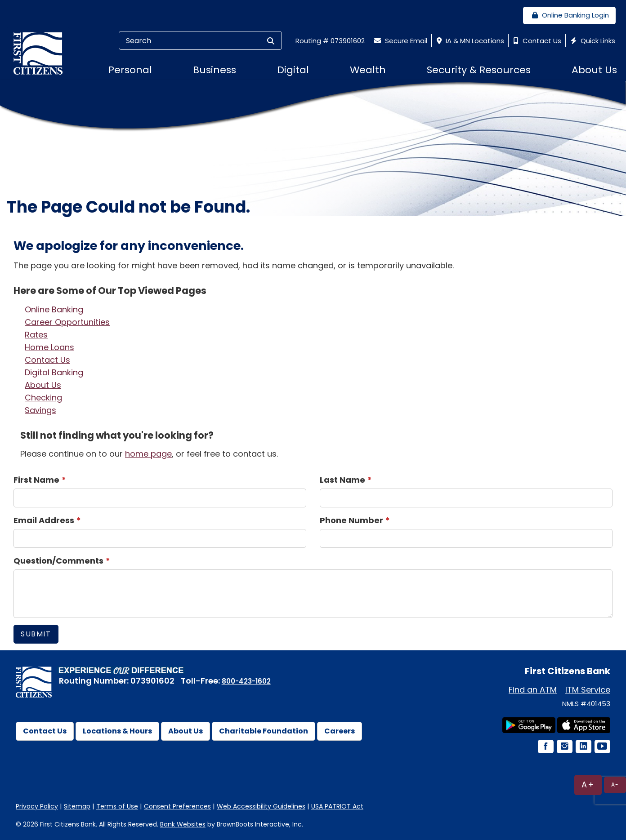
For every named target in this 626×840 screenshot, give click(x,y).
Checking (43, 398)
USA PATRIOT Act (337, 806)
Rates (36, 335)
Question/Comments (58, 561)
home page (148, 454)
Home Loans (49, 347)
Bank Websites (183, 824)
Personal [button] (130, 70)
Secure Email (400, 41)
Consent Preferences (177, 806)
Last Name (342, 480)
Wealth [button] (368, 70)
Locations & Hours (117, 731)
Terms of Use (117, 806)
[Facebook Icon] (545, 747)
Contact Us (536, 41)
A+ (588, 784)
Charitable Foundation (264, 731)
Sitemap (77, 806)
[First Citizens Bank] (41, 53)
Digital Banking (54, 372)
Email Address (44, 520)
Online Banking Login (569, 15)
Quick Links (592, 41)
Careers (340, 731)
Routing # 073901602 (330, 41)
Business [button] (215, 70)
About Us (43, 385)
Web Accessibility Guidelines (261, 806)
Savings (40, 410)
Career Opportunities (67, 322)
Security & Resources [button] (479, 70)
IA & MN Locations (469, 41)
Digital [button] (293, 70)
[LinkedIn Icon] (583, 747)
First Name (36, 480)
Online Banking (54, 309)
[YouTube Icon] (602, 747)
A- (615, 784)
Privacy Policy (37, 806)
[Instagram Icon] (564, 747)
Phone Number (351, 520)
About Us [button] (594, 70)
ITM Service (588, 690)
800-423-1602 (246, 681)
